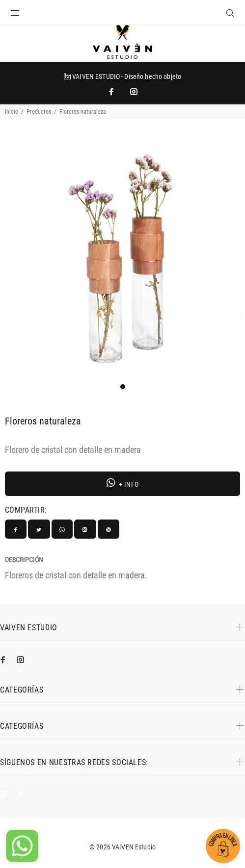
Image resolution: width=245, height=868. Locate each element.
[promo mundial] (133, 92)
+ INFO (123, 483)
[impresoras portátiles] (112, 92)
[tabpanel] (122, 258)
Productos (39, 112)
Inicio (12, 112)
